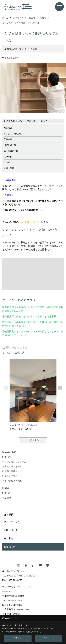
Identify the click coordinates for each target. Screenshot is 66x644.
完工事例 (8, 538)
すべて (8, 457)
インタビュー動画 (13, 481)
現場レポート (11, 530)
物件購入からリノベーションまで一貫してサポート (32, 332)
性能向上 (9, 322)
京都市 (8, 498)
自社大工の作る (13, 316)
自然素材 (9, 307)
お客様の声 (10, 547)
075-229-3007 (15, 600)
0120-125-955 (15, 576)
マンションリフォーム (15, 462)
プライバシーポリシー (34, 628)
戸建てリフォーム (13, 466)
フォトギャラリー (30, 222)
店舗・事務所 (11, 471)
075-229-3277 (31, 576)
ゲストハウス (11, 476)
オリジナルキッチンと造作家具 (40, 316)
